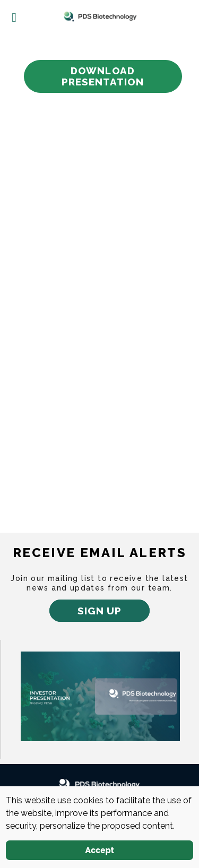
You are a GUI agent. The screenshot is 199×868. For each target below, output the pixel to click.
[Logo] (100, 16)
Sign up (99, 611)
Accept (99, 850)
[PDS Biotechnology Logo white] (100, 784)
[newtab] (100, 696)
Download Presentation (103, 76)
